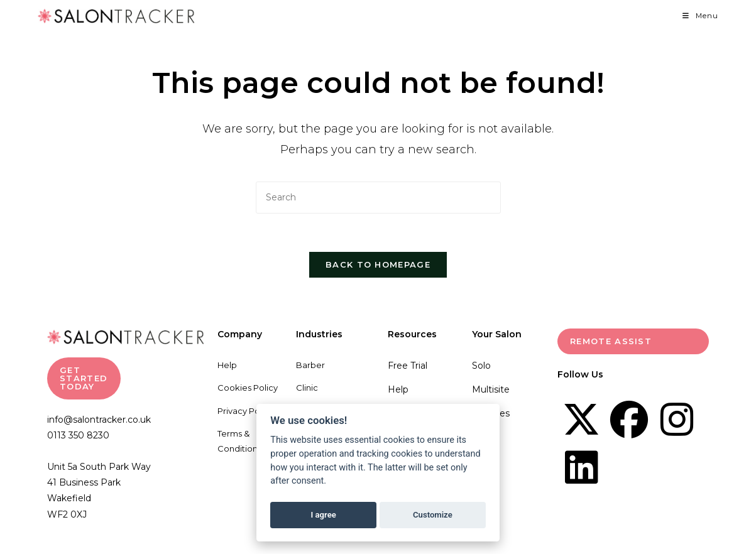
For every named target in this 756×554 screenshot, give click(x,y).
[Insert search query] (378, 198)
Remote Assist (611, 341)
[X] (581, 420)
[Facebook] (629, 420)
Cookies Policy (248, 388)
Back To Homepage (378, 264)
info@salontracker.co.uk (99, 420)
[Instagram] (677, 420)
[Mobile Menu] (700, 16)
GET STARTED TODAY (84, 378)
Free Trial (408, 366)
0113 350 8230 (78, 435)
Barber (310, 365)
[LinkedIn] (581, 467)
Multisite (491, 389)
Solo (481, 366)
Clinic (307, 388)
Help (227, 365)
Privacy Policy (245, 411)
